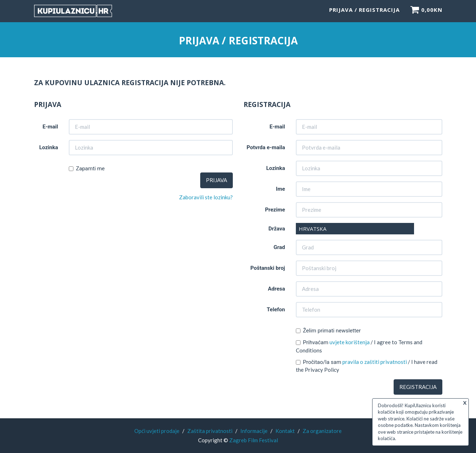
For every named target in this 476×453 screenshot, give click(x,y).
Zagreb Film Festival (254, 440)
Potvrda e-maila (266, 147)
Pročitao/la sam (319, 362)
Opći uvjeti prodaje (157, 431)
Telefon (276, 310)
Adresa (277, 289)
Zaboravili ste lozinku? (206, 197)
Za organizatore (322, 431)
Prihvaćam (312, 342)
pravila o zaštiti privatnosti (375, 362)
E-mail (50, 127)
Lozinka (49, 147)
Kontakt (285, 431)
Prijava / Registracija (364, 13)
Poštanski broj (268, 268)
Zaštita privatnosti (210, 431)
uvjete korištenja (350, 342)
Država (277, 229)
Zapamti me (87, 169)
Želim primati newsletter (328, 331)
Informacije (254, 431)
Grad (279, 247)
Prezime (275, 210)
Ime (280, 189)
